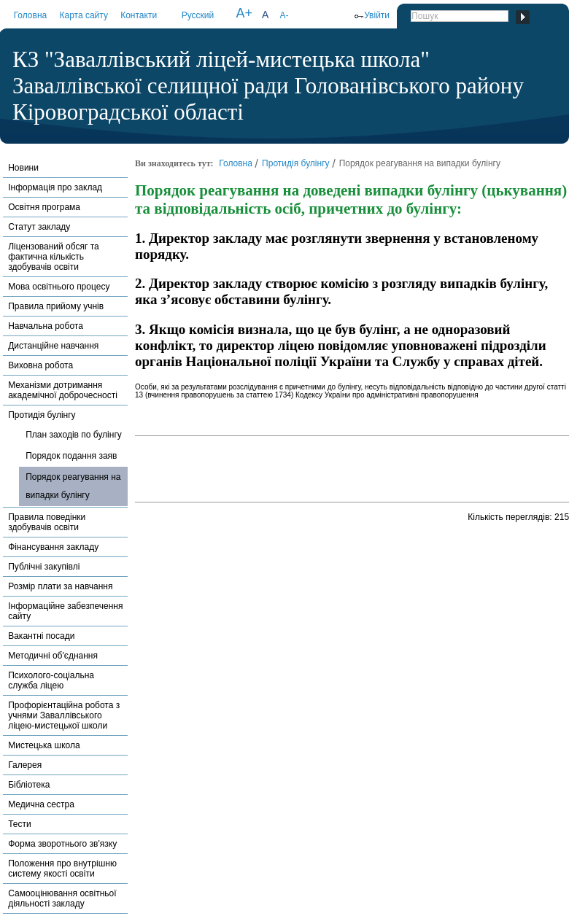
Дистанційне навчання (53, 346)
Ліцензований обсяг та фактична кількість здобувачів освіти (54, 257)
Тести (20, 824)
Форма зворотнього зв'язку (62, 844)
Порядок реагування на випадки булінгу (73, 486)
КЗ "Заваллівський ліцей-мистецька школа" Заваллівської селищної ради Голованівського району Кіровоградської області (268, 86)
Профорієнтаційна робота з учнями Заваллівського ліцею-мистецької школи (64, 715)
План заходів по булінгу (74, 435)
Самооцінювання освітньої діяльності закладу (62, 898)
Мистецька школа (44, 745)
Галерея (25, 765)
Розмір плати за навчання (60, 586)
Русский (198, 15)
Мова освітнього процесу (59, 287)
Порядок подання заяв (71, 456)
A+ (244, 13)
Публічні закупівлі (44, 567)
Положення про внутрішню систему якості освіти (62, 869)
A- (284, 15)
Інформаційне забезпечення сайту (65, 611)
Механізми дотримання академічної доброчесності (63, 390)
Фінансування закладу (53, 547)
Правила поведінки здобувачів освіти (47, 522)
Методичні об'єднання (53, 656)
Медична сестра (41, 804)
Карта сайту (83, 15)
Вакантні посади (41, 636)
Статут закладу (39, 227)
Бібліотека (29, 785)
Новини (23, 168)
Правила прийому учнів (56, 306)
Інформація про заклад (55, 187)
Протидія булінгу (42, 415)
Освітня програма (44, 207)
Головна (31, 15)
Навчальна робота (46, 326)
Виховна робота (40, 365)
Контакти (139, 15)
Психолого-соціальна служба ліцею (51, 680)
